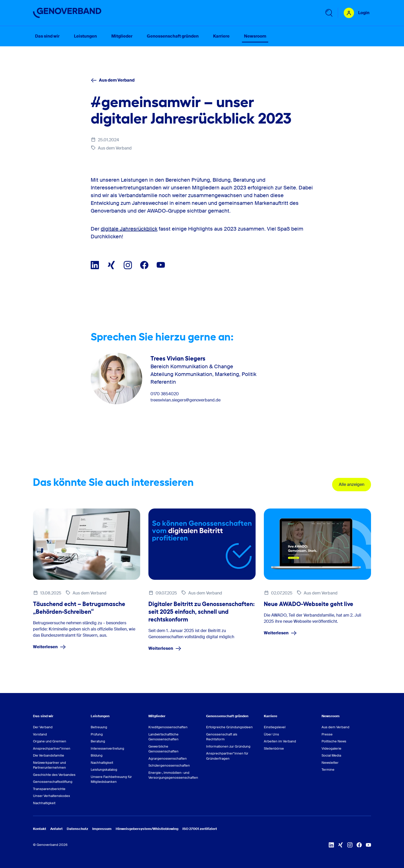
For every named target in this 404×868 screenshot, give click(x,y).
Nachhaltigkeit (44, 803)
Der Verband (43, 727)
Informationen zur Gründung (228, 746)
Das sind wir (43, 716)
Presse (327, 734)
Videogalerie (331, 748)
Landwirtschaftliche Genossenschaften (163, 737)
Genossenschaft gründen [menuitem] (173, 36)
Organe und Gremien (50, 741)
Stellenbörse (274, 748)
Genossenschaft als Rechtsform (222, 737)
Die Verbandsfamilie (49, 755)
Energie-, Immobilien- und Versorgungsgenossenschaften (173, 775)
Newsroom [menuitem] (255, 36)
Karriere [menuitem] (221, 36)
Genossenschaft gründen (227, 716)
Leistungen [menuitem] (85, 36)
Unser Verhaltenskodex (52, 796)
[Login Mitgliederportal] (357, 13)
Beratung (98, 741)
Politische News (334, 741)
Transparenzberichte (49, 789)
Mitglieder (157, 716)
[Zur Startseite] (67, 13)
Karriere (271, 716)
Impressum (102, 829)
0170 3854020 (165, 394)
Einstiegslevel (275, 727)
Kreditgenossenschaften (168, 727)
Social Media (331, 755)
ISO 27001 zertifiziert (200, 829)
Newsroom (331, 716)
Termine (328, 770)
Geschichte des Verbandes (54, 775)
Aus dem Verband (113, 80)
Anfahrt (56, 829)
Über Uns (271, 734)
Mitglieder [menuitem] (122, 36)
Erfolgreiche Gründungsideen (229, 727)
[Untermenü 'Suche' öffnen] (329, 13)
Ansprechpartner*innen (52, 748)
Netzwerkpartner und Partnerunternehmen (49, 765)
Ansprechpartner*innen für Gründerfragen (227, 756)
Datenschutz (77, 829)
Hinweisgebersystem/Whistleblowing (147, 829)
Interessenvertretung (107, 748)
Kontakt (40, 829)
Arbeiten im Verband (280, 741)
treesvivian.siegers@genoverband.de (186, 400)
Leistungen (100, 716)
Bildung (97, 755)
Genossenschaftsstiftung (53, 782)
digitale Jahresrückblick (129, 229)
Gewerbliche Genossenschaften (163, 749)
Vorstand (40, 734)
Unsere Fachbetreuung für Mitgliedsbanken (111, 779)
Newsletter (330, 763)
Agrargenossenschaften (168, 759)
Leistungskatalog (104, 770)
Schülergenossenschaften (169, 765)
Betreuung (99, 727)
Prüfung (97, 734)
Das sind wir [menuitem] (47, 36)
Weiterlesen (49, 647)
